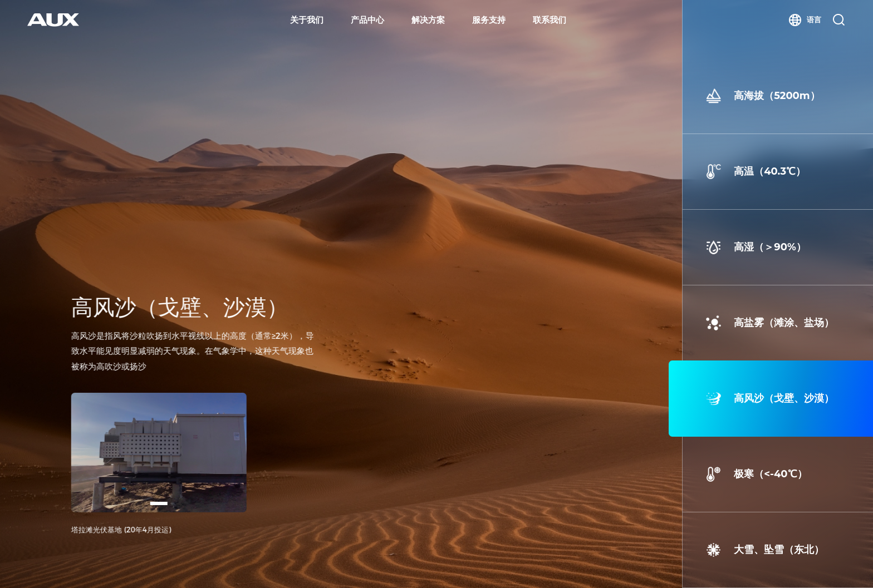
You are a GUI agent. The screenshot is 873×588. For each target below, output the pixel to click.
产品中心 (367, 20)
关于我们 (307, 20)
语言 (805, 20)
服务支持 (489, 20)
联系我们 (550, 20)
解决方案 (428, 20)
